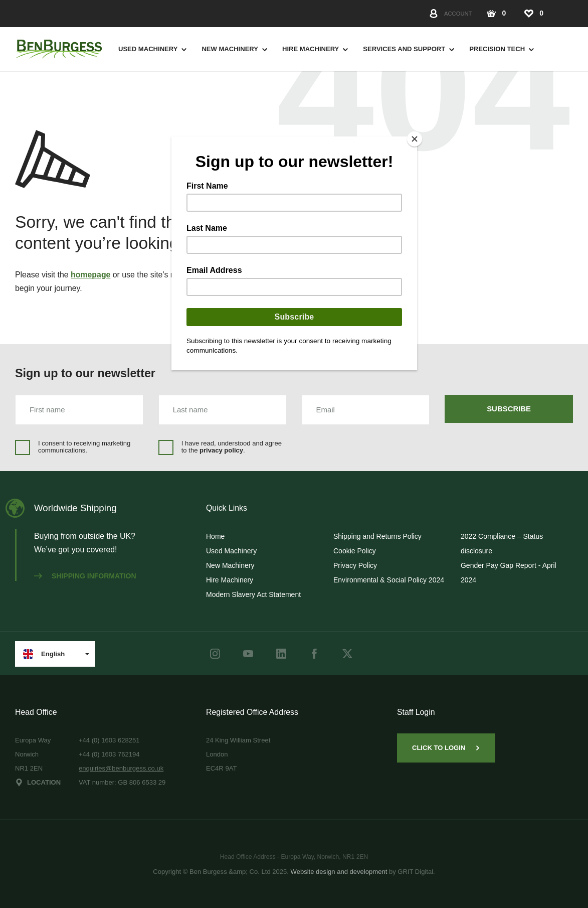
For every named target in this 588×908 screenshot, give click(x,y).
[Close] (415, 139)
